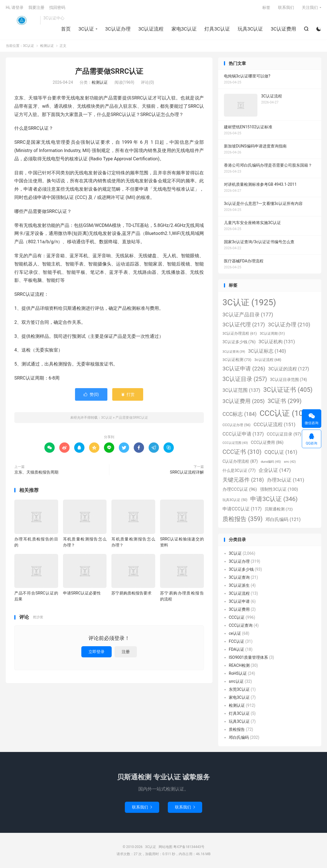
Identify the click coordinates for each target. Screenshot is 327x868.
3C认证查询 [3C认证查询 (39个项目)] (234, 352)
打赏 (128, 394)
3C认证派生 (239, 585)
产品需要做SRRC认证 (109, 71)
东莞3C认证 (239, 689)
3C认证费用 (283, 29)
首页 (66, 29)
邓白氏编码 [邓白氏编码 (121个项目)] (283, 519)
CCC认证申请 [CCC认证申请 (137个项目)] (243, 434)
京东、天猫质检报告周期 (36, 472)
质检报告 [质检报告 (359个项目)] (243, 519)
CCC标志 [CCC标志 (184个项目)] (240, 414)
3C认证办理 (118, 29)
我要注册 (36, 7)
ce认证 (235, 633)
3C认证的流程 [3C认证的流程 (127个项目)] (289, 369)
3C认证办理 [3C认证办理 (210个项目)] (289, 325)
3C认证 (21, 20)
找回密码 (57, 7)
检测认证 (47, 46)
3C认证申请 (239, 601)
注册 (126, 652)
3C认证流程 (151, 29)
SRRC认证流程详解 (187, 472)
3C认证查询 (239, 577)
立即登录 (96, 652)
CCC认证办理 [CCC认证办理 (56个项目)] (237, 425)
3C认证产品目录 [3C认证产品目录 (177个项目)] (248, 315)
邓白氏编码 (239, 737)
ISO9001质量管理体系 (248, 657)
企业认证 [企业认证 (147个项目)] (275, 470)
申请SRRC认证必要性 (82, 593)
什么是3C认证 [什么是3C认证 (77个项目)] (239, 470)
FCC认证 (237, 641)
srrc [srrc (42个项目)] (290, 462)
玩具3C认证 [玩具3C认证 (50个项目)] (235, 500)
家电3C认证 (184, 29)
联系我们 (286, 7)
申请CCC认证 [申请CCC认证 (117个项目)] (242, 509)
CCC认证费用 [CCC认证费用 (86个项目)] (267, 443)
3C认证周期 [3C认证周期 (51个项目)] (272, 334)
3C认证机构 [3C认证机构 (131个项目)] (277, 342)
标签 (266, 7)
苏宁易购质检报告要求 (131, 593)
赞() (91, 394)
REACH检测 (239, 665)
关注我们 (310, 7)
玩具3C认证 (250, 29)
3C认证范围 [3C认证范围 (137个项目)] (241, 390)
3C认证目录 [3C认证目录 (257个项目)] (245, 379)
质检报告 (237, 729)
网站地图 (166, 847)
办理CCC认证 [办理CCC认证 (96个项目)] (240, 489)
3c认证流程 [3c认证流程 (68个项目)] (268, 360)
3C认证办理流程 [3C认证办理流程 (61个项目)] (240, 333)
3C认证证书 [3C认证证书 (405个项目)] (288, 390)
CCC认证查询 (241, 625)
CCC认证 (237, 617)
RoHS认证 (238, 673)
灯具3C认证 (217, 29)
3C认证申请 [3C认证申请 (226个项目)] (244, 369)
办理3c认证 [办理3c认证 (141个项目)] (285, 480)
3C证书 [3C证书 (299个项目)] (285, 401)
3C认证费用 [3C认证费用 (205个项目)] (244, 401)
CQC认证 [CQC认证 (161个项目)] (281, 452)
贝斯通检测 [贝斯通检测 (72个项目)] (279, 509)
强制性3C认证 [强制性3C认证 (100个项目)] (279, 489)
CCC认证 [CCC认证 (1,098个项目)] (287, 413)
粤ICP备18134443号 (189, 847)
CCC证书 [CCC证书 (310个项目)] (242, 452)
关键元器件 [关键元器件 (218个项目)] (243, 480)
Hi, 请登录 (15, 7)
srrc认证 (236, 681)
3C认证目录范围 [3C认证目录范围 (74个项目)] (288, 380)
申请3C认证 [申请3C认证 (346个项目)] (274, 499)
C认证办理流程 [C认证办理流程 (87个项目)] (240, 461)
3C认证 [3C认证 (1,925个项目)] (249, 302)
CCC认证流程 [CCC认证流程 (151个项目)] (274, 424)
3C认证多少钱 (241, 569)
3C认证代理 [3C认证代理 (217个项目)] (244, 325)
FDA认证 (237, 649)
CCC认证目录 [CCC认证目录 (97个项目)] (284, 434)
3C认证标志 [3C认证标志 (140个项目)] (267, 351)
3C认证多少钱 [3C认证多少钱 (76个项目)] (239, 342)
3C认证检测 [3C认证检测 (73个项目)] (237, 360)
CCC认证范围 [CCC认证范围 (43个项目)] (235, 443)
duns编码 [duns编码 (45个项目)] (271, 462)
